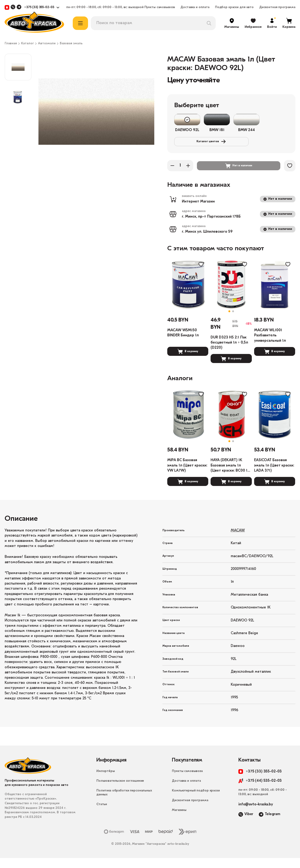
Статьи (102, 814)
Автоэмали (47, 44)
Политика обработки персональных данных (124, 803)
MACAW (238, 540)
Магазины (179, 820)
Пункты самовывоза (160, 7)
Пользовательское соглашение (120, 791)
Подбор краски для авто (234, 7)
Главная (11, 44)
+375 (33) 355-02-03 (39, 7)
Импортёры (106, 781)
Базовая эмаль (71, 44)
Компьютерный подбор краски (196, 801)
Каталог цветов (206, 143)
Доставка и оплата (195, 7)
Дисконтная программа (277, 7)
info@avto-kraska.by (256, 814)
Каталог (27, 44)
